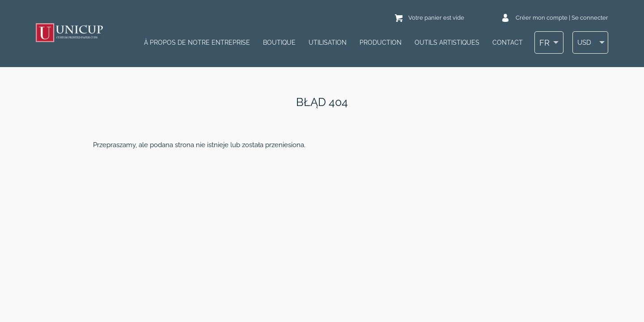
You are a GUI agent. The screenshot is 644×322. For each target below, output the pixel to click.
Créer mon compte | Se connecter (562, 18)
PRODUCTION (381, 42)
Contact (508, 42)
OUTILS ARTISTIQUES (447, 42)
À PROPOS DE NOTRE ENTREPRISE (197, 42)
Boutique (279, 42)
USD (584, 43)
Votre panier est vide (436, 18)
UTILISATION (328, 42)
